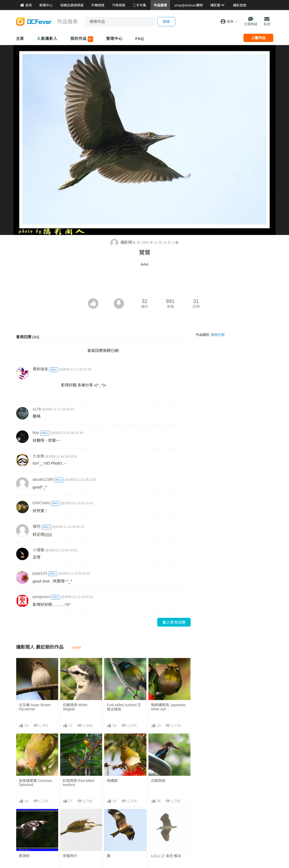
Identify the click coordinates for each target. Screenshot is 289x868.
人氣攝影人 (47, 39)
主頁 (20, 39)
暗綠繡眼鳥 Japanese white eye (168, 707)
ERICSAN (41, 503)
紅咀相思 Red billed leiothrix (78, 783)
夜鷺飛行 (70, 856)
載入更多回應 (174, 622)
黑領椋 (24, 856)
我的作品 (82, 39)
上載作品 (258, 38)
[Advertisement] (145, 284)
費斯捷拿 (40, 369)
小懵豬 (38, 550)
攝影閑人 (124, 242)
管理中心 (114, 39)
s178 (37, 409)
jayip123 (40, 573)
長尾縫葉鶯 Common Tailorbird (36, 783)
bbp (36, 432)
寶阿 (37, 526)
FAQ (140, 39)
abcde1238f (43, 479)
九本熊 (38, 456)
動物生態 (218, 335)
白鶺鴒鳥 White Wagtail (75, 707)
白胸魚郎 (158, 781)
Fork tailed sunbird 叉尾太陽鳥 (124, 707)
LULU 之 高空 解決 (166, 856)
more (77, 647)
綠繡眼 (112, 781)
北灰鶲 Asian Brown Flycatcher (35, 707)
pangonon (41, 597)
